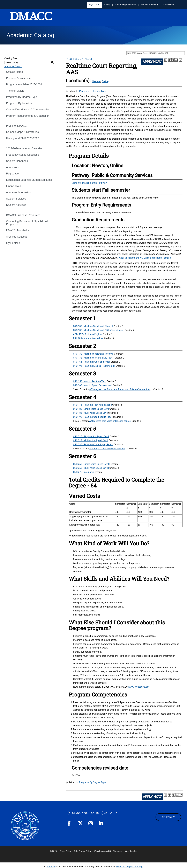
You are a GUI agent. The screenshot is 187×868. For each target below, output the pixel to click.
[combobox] (156, 53)
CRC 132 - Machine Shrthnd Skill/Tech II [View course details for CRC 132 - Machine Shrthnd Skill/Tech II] (94, 358)
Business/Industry (150, 5)
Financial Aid (14, 186)
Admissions (13, 167)
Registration (13, 174)
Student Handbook (17, 161)
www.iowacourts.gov (139, 687)
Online (105, 81)
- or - (92, 813)
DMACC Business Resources (23, 215)
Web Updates (131, 851)
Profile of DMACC (16, 126)
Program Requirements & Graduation (28, 116)
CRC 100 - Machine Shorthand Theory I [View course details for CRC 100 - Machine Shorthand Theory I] (93, 326)
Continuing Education (125, 5)
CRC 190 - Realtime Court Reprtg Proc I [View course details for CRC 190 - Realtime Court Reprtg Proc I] (93, 417)
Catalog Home (14, 72)
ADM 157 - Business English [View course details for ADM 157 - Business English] (88, 334)
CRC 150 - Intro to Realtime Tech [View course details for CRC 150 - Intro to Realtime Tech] (90, 381)
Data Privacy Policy (82, 851)
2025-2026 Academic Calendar (24, 148)
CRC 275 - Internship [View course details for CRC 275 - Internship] (84, 472)
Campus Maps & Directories (22, 132)
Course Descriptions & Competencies (28, 110)
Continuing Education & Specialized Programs (27, 223)
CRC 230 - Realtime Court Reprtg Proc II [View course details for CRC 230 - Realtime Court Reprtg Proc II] (93, 445)
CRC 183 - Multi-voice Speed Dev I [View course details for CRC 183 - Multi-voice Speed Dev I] (90, 413)
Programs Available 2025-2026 (24, 84)
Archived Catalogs (17, 237)
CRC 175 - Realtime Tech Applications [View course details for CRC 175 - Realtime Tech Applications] (92, 405)
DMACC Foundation (18, 230)
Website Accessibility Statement (108, 851)
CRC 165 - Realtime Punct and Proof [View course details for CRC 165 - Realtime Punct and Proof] (92, 362)
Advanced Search (13, 66)
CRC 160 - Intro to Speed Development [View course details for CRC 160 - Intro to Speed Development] (93, 385)
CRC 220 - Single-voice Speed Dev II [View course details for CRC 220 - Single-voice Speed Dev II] (91, 436)
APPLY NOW (168, 817)
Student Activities (16, 205)
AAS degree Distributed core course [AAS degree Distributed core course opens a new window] (107, 449)
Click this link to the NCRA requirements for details (145, 258)
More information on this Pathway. (89, 183)
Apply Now (169, 5)
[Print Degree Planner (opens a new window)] (165, 60)
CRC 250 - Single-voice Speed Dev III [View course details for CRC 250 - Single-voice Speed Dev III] (92, 464)
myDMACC (94, 5)
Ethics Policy (65, 851)
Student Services (16, 199)
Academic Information (19, 192)
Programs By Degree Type (22, 97)
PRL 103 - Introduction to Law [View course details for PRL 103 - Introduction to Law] (88, 338)
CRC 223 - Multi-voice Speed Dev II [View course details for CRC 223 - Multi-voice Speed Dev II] (91, 440)
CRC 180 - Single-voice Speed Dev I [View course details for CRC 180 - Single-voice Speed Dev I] (91, 409)
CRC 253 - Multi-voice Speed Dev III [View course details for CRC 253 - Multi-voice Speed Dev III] (91, 468)
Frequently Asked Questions (23, 155)
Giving (107, 5)
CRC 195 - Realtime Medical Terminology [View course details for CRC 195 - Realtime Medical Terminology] (94, 366)
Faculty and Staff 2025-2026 (23, 138)
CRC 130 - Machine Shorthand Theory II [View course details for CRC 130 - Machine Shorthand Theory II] (93, 354)
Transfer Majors (15, 91)
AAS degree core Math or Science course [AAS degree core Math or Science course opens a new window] (110, 421)
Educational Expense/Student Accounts (29, 180)
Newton (96, 81)
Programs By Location (19, 103)
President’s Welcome (18, 78)
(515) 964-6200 (78, 813)
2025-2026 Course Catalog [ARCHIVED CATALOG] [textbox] (147, 53)
